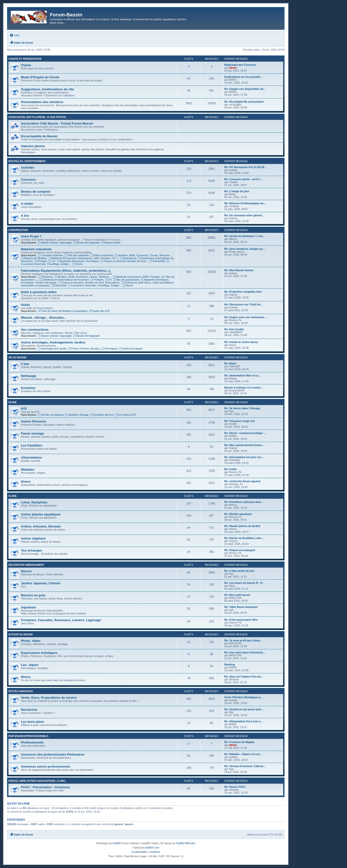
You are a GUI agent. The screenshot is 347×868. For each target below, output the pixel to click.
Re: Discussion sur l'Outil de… (244, 304)
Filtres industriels (102, 255)
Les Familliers (32, 445)
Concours (28, 180)
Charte (26, 65)
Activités (28, 168)
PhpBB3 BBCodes (186, 843)
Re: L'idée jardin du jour (239, 571)
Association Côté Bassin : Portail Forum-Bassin (57, 123)
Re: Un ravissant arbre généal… (244, 215)
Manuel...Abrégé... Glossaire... (44, 318)
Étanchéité (157, 261)
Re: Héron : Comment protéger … (245, 433)
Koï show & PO (126, 415)
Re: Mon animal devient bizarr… (244, 445)
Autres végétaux (33, 538)
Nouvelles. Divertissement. (27, 161)
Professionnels (32, 742)
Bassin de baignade (86, 243)
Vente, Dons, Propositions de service (49, 698)
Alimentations (31, 457)
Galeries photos (33, 146)
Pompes (41, 261)
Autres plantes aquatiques (41, 514)
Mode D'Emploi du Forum (40, 77)
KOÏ (24, 409)
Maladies (28, 470)
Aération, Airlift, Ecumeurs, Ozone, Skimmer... (143, 255)
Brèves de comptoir (36, 192)
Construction (18, 230)
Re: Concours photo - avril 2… (243, 179)
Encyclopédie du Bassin (39, 136)
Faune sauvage (32, 433)
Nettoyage (29, 376)
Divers (78, 264)
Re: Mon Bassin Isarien (239, 270)
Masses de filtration (34, 258)
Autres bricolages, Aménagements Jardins (53, 342)
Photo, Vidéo (31, 641)
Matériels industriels (36, 249)
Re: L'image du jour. (237, 191)
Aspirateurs (128, 258)
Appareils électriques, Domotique (78, 261)
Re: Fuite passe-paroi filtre (241, 620)
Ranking (230, 664)
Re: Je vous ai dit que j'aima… (243, 640)
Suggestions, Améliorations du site (47, 89)
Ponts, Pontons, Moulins (84, 349)
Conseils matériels (51, 255)
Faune (13, 402)
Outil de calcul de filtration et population (63, 311)
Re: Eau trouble (234, 329)
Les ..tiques (30, 665)
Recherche (29, 710)
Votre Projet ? (31, 236)
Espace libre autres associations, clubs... (38, 781)
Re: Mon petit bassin (237, 595)
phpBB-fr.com (152, 848)
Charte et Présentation (25, 59)
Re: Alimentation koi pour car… (244, 457)
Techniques (110, 349)
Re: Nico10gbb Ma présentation (244, 102)
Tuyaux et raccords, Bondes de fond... (124, 261)
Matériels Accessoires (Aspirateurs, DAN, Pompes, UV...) (83, 258)
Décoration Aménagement (26, 565)
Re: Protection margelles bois (243, 292)
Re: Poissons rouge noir (240, 421)
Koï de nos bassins (51, 415)
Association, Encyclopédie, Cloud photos (37, 117)
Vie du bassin (17, 358)
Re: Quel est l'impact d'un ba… (244, 677)
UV (52, 261)
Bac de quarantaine (126, 280)
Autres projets (111, 243)
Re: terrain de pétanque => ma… (245, 236)
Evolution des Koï (102, 415)
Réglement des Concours (240, 65)
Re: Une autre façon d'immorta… (245, 652)
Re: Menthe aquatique (238, 514)
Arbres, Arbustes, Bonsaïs (41, 526)
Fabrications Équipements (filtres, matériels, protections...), (66, 271)
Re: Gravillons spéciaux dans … (245, 502)
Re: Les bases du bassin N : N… (245, 583)
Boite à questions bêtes (39, 292)
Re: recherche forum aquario (242, 481)
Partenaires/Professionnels (28, 736)
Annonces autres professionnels (46, 766)
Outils (25, 305)
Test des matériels (77, 255)
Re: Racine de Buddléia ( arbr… (244, 538)
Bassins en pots (33, 595)
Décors (26, 571)
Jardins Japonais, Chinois (41, 583)
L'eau (25, 364)
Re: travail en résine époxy (241, 342)
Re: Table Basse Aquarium (241, 607)
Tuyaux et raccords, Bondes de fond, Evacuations (89, 283)
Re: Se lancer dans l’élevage (242, 408)
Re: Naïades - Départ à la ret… (243, 754)
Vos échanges (32, 550)
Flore (13, 496)
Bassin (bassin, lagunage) (55, 243)
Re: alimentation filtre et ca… (243, 375)
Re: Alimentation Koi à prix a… (244, 721)
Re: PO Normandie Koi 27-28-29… (246, 167)
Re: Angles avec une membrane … (246, 317)
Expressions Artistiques (39, 653)
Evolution (28, 388)
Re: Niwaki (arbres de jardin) (242, 526)
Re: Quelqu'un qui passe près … (245, 709)
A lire (25, 216)
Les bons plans (33, 722)
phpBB (116, 843)
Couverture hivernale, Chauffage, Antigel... (95, 285)
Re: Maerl (230, 363)
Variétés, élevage (77, 415)
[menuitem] (14, 35)
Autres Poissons (33, 421)
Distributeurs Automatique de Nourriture (64, 280)
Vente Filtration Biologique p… (244, 697)
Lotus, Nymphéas (34, 502)
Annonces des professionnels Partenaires (53, 754)
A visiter (27, 204)
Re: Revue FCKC (235, 787)
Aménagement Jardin (52, 349)
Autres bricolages (131, 349)
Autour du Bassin (20, 635)
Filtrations (46, 277)
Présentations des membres (42, 102)
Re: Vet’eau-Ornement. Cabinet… (245, 766)
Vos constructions (35, 330)
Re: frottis (231, 469)
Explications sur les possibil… (244, 77)
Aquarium (28, 607)
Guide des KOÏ (99, 311)
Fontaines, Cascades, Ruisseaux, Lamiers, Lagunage (61, 620)
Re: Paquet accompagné (240, 550)
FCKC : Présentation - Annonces (45, 787)
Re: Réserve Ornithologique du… (245, 203)
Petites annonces (21, 691)
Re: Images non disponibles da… (245, 89)
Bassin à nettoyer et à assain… (244, 388)
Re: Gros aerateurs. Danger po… (245, 249)
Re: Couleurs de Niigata (239, 742)
